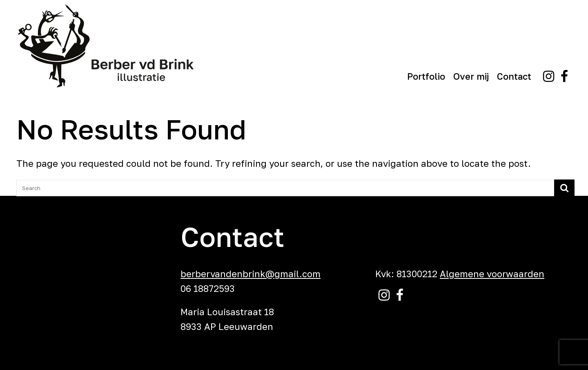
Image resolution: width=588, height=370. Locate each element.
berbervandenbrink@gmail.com (251, 274)
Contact (514, 76)
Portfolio (426, 76)
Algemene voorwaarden (492, 274)
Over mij (471, 76)
